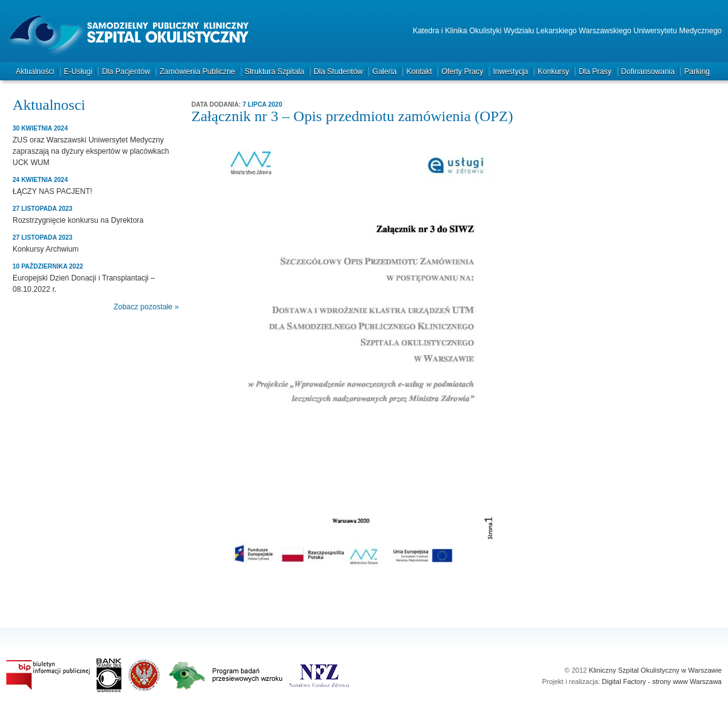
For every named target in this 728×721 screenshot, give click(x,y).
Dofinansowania (648, 72)
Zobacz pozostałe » (146, 307)
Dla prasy (595, 72)
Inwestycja (510, 72)
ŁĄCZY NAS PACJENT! (52, 191)
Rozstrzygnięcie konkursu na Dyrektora (78, 220)
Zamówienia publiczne (197, 72)
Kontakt (419, 72)
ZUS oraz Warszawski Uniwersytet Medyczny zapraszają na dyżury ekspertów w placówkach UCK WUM (91, 151)
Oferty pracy (462, 72)
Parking (697, 72)
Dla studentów (338, 72)
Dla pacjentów (126, 72)
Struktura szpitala (275, 72)
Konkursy (554, 72)
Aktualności (35, 72)
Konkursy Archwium (45, 249)
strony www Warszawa (687, 681)
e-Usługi (78, 72)
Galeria (384, 72)
